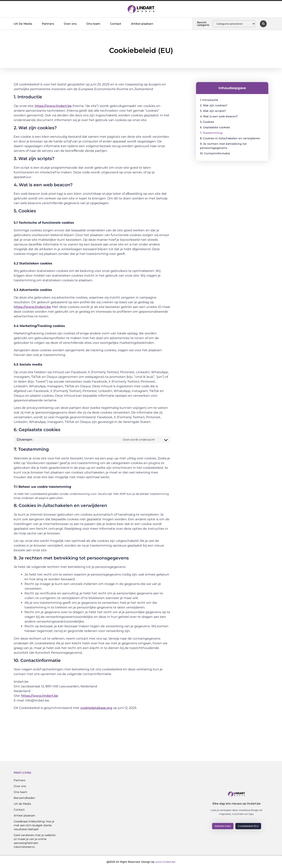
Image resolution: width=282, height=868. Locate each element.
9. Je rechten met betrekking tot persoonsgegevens (223, 146)
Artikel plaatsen (142, 24)
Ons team (93, 24)
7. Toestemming (211, 133)
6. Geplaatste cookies (215, 127)
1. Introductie (209, 100)
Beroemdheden (24, 798)
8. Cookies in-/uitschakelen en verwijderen (230, 138)
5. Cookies (207, 122)
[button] (263, 24)
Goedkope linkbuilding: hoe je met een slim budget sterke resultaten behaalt (34, 825)
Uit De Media (23, 24)
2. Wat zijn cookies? (214, 105)
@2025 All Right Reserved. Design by (141, 862)
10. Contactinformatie (215, 153)
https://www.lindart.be (53, 106)
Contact (116, 24)
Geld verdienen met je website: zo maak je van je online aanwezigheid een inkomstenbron (35, 841)
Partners (48, 24)
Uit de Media (22, 804)
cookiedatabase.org (96, 708)
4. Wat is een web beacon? (219, 116)
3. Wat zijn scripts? (213, 111)
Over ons (70, 24)
